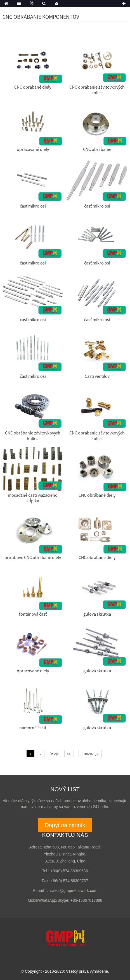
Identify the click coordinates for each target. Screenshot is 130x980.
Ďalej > (54, 754)
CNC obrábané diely (33, 87)
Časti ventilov (97, 376)
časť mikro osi (33, 206)
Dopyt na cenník (65, 825)
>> (69, 754)
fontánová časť (33, 614)
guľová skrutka (97, 614)
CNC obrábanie (97, 149)
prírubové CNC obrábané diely (33, 557)
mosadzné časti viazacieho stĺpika (33, 498)
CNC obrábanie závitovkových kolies (97, 90)
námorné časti (33, 728)
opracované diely (33, 149)
